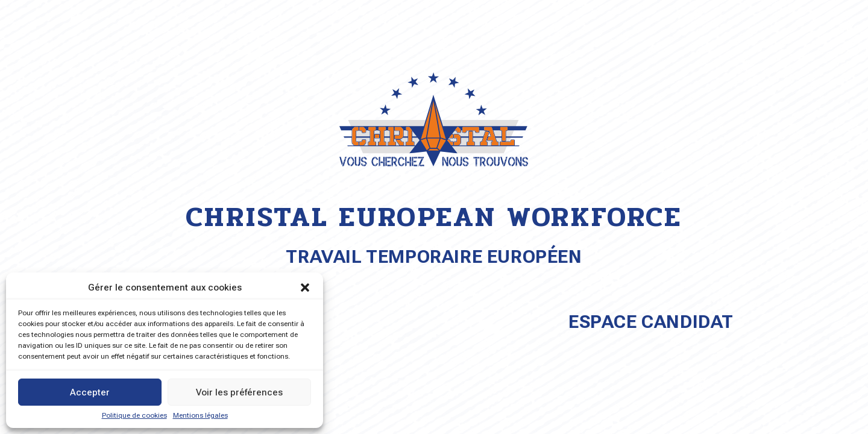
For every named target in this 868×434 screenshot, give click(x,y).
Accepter (90, 392)
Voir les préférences (239, 392)
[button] (305, 288)
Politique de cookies (134, 415)
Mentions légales (200, 415)
